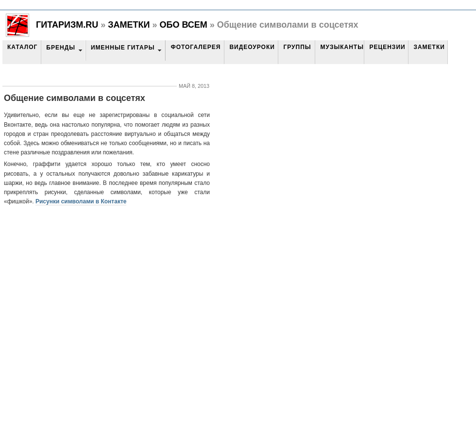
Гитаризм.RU (67, 25)
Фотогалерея (195, 47)
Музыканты (342, 47)
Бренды (61, 48)
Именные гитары (123, 48)
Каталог (22, 47)
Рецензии (387, 47)
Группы (297, 47)
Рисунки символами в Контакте (81, 201)
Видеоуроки (252, 47)
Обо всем (183, 25)
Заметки (129, 25)
